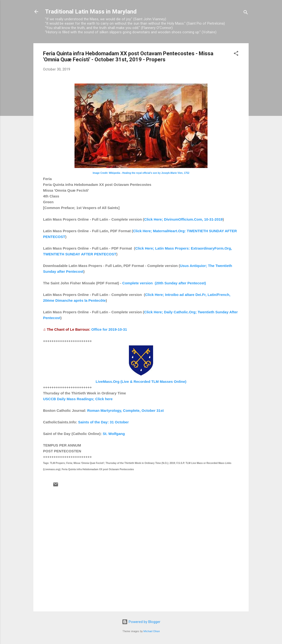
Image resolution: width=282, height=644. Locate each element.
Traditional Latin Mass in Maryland (91, 12)
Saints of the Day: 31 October (103, 422)
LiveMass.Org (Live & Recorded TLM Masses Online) (141, 381)
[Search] (246, 13)
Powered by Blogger (141, 622)
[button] (236, 54)
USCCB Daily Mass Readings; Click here (78, 399)
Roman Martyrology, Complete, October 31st (126, 410)
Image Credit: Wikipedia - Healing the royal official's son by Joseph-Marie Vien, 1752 (141, 173)
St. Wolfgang (114, 434)
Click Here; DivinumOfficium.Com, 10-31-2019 (183, 219)
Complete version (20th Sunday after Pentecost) (164, 283)
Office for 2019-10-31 (109, 329)
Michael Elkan (152, 631)
